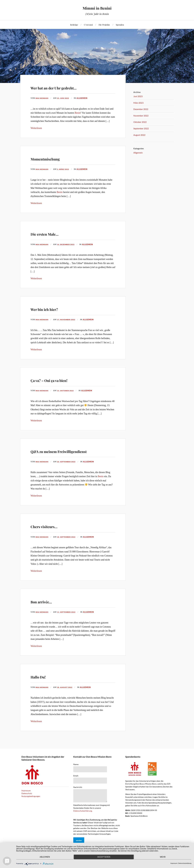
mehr (165, 859)
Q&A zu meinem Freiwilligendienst (56, 454)
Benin (78, 113)
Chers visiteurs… (54, 533)
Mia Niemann (43, 98)
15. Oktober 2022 (67, 391)
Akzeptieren (104, 859)
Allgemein (84, 98)
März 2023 (138, 103)
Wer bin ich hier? (54, 308)
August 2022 (139, 135)
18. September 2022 (68, 545)
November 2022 (141, 116)
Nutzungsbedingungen (31, 804)
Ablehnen (42, 859)
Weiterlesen (36, 128)
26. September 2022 (68, 469)
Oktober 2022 (140, 122)
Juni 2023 (138, 96)
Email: (76, 784)
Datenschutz (27, 801)
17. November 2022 (68, 320)
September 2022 (141, 128)
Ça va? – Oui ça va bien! (63, 379)
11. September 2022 (68, 620)
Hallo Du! (44, 684)
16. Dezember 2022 (68, 244)
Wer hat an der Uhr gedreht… (70, 87)
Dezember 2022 (141, 109)
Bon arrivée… (49, 609)
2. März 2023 (65, 169)
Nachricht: (78, 795)
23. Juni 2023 (65, 98)
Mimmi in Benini (97, 7)
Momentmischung (56, 158)
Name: (76, 772)
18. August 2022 (66, 695)
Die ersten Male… (54, 233)
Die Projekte (104, 25)
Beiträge (74, 25)
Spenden (120, 25)
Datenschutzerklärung (83, 819)
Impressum (26, 798)
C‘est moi (88, 25)
